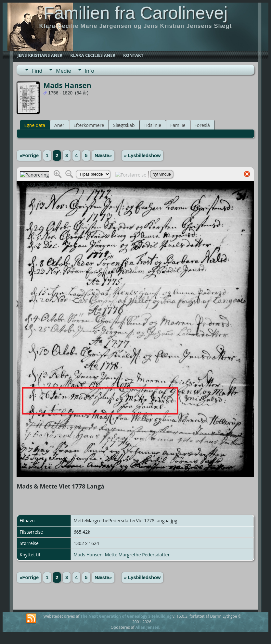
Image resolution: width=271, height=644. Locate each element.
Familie (178, 125)
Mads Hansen (88, 555)
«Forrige (29, 155)
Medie (63, 71)
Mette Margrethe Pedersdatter (137, 555)
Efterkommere (89, 125)
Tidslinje (153, 125)
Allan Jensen (148, 627)
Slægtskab (124, 125)
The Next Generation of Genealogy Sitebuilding (126, 616)
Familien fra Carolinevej (135, 13)
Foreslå (202, 125)
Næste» (103, 155)
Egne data (35, 125)
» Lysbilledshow (142, 155)
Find (37, 71)
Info (90, 71)
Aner (59, 125)
